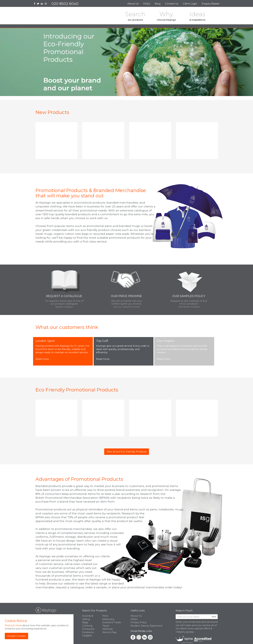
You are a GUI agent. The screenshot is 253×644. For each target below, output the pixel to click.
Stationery (108, 619)
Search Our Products (94, 611)
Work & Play (109, 632)
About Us (133, 4)
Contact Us (172, 4)
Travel (106, 626)
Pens (105, 616)
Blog (158, 4)
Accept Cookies (16, 636)
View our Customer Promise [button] (127, 307)
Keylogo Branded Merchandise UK (59, 16)
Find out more (13, 625)
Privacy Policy (139, 622)
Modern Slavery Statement (146, 626)
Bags (85, 622)
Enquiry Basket (211, 4)
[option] (56, 142)
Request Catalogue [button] (64, 307)
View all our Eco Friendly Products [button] (127, 452)
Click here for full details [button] (189, 307)
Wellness (107, 629)
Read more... (43, 359)
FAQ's (147, 4)
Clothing (87, 626)
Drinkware (88, 629)
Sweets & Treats (112, 622)
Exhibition (88, 632)
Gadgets (87, 636)
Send (214, 617)
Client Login (190, 4)
